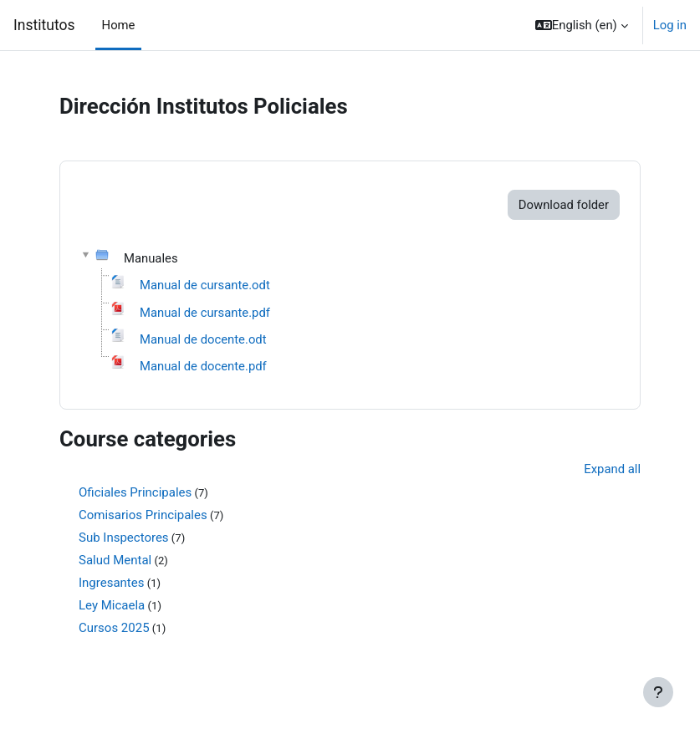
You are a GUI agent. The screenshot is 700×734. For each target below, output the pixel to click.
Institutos (44, 25)
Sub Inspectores (124, 538)
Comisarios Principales (143, 515)
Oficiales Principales (135, 492)
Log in (670, 25)
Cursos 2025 (114, 628)
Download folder (564, 205)
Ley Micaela (112, 605)
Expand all (612, 469)
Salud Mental (115, 560)
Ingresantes (111, 583)
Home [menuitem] (119, 25)
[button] (582, 25)
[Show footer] (658, 692)
